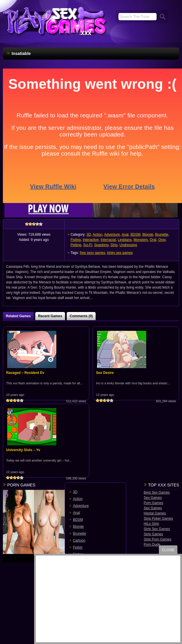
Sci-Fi (88, 245)
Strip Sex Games (157, 529)
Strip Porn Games (158, 539)
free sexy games (92, 253)
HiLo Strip (152, 524)
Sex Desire (105, 373)
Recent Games (50, 316)
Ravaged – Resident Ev (25, 373)
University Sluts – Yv (23, 450)
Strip (114, 245)
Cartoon (79, 540)
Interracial (108, 240)
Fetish (78, 547)
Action (97, 235)
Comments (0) (81, 316)
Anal (125, 235)
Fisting (76, 240)
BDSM (136, 235)
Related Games (18, 316)
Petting (76, 245)
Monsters (141, 240)
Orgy (162, 240)
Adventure (112, 235)
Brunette (162, 235)
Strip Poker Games (158, 518)
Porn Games (154, 503)
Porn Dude (152, 545)
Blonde (148, 235)
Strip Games (154, 534)
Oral (153, 240)
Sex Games (153, 498)
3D (89, 235)
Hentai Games (155, 513)
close (168, 550)
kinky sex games (120, 253)
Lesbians (125, 240)
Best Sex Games (157, 492)
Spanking (101, 245)
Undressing (128, 245)
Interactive (91, 240)
